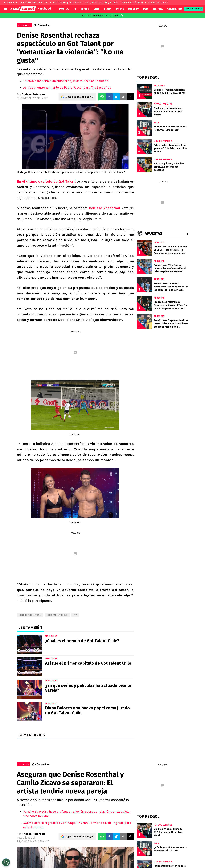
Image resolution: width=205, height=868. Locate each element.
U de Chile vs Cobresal (158, 2)
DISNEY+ (133, 9)
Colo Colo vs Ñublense (133, 2)
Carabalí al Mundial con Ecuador (34, 2)
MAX (146, 9)
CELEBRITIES (175, 9)
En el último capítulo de (46, 181)
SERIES (85, 9)
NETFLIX (158, 9)
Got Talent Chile (57, 615)
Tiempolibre (45, 25)
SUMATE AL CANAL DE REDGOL (103, 16)
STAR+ (108, 9)
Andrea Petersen (33, 94)
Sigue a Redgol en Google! (79, 97)
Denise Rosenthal (30, 615)
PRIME (120, 9)
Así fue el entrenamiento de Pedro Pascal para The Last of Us (67, 88)
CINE (96, 9)
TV (74, 9)
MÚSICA (64, 9)
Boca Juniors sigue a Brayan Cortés (102, 2)
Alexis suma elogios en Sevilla (67, 2)
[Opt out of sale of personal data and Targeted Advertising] (6, 862)
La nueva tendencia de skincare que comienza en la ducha (66, 81)
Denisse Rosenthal (105, 208)
